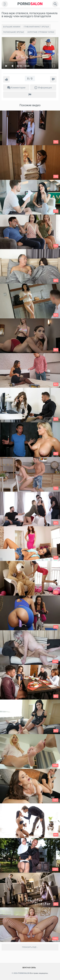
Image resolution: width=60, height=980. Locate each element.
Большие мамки (12, 27)
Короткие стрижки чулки (41, 32)
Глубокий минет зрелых (36, 27)
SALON (30, 4)
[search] (55, 4)
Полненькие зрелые (14, 32)
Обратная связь (29, 968)
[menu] (5, 4)
